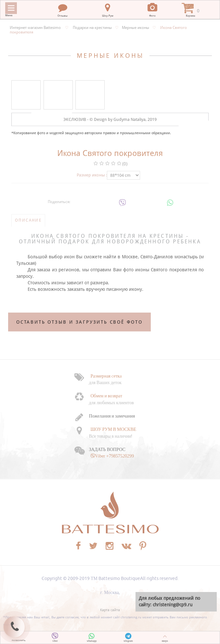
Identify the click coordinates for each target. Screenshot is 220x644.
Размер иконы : (92, 175)
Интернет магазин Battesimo (35, 28)
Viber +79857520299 (115, 456)
